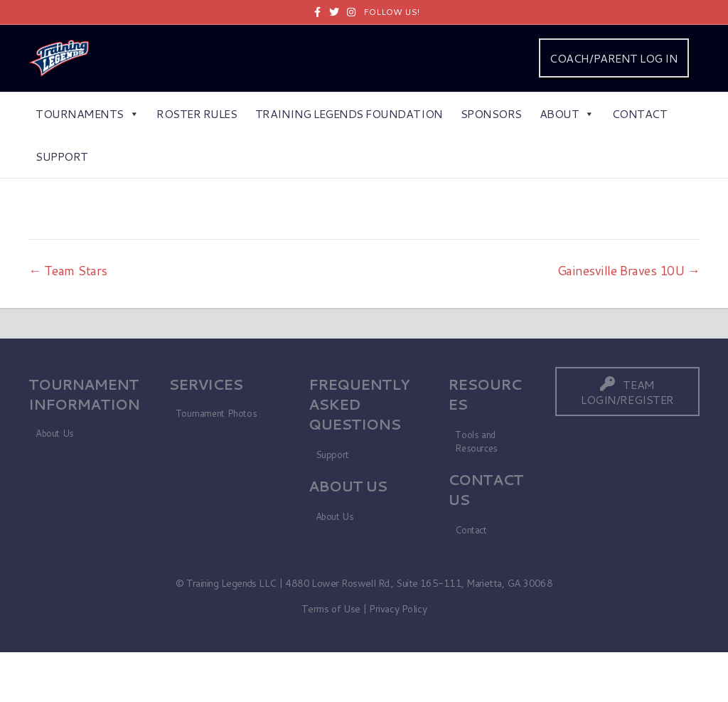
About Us (55, 433)
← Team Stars (68, 270)
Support (62, 156)
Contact (640, 113)
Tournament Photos (216, 413)
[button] (627, 392)
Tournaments (87, 113)
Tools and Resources (476, 441)
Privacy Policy (398, 609)
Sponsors (491, 113)
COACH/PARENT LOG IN (614, 58)
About (567, 113)
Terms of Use (331, 609)
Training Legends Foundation (349, 113)
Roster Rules (197, 113)
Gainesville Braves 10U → (628, 270)
